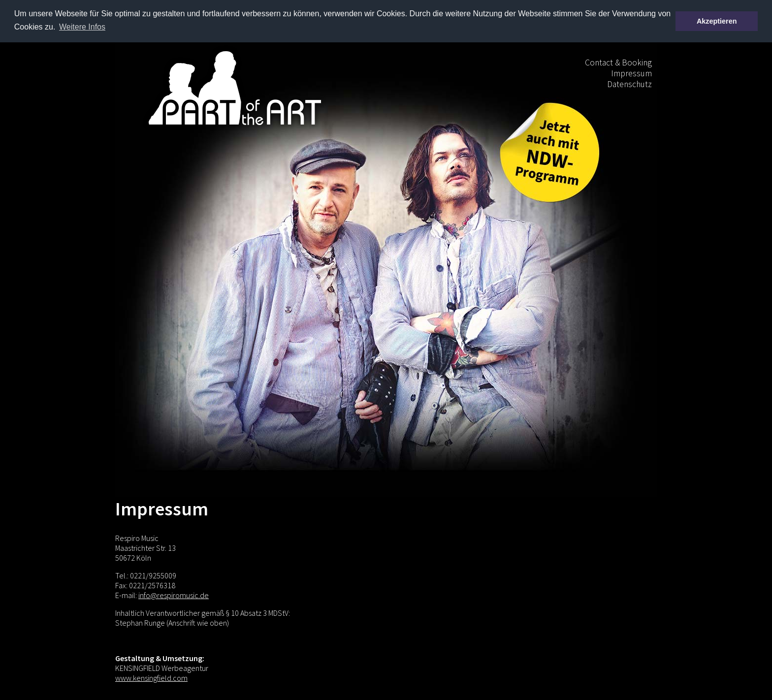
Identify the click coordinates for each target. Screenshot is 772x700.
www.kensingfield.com (151, 677)
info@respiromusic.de (174, 595)
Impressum (631, 73)
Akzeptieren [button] (717, 21)
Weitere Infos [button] (82, 27)
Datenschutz (629, 84)
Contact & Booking (618, 62)
